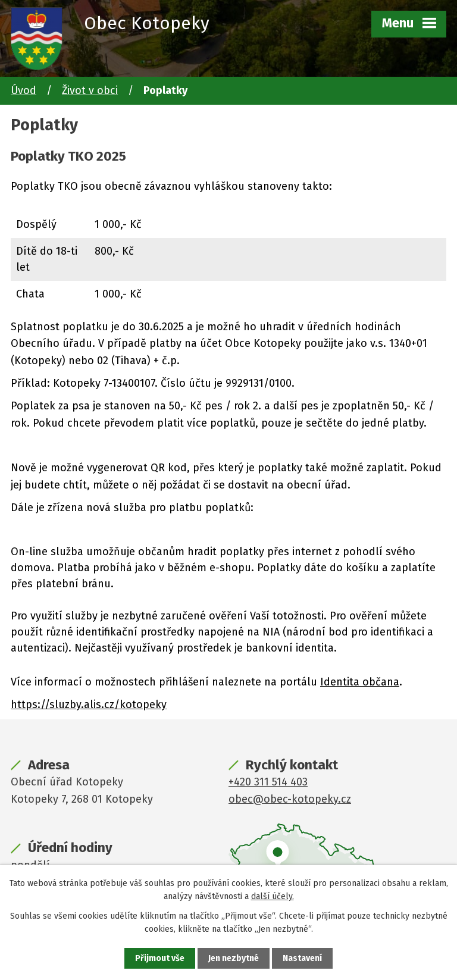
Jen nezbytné (234, 958)
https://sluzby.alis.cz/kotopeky (89, 705)
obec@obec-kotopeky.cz (290, 799)
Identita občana (360, 682)
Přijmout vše (160, 958)
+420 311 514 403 (268, 782)
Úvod (24, 90)
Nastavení (302, 958)
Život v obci (90, 90)
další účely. (273, 896)
